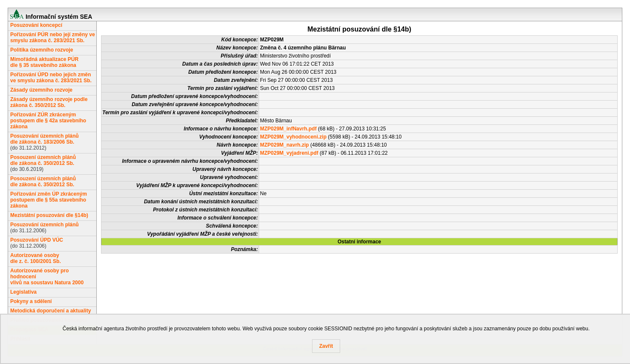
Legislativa (23, 292)
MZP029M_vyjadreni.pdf (289, 153)
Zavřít (326, 346)
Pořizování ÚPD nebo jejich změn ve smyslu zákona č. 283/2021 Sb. (51, 78)
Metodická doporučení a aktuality (51, 311)
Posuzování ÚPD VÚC (37, 240)
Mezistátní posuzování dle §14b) (49, 215)
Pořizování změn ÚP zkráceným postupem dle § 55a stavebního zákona (49, 200)
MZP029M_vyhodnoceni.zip (293, 137)
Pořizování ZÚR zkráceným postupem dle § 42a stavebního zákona (48, 121)
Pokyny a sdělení (31, 301)
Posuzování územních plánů (45, 225)
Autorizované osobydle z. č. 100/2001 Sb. (36, 258)
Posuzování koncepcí (36, 25)
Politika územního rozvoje (42, 50)
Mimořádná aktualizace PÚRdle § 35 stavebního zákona (44, 62)
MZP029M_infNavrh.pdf (288, 129)
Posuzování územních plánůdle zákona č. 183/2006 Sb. (45, 139)
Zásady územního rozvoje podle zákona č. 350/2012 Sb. (49, 102)
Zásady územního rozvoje (41, 90)
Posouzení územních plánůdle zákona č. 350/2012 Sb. (43, 160)
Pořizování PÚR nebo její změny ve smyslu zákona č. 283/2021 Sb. (53, 38)
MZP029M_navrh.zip (285, 145)
